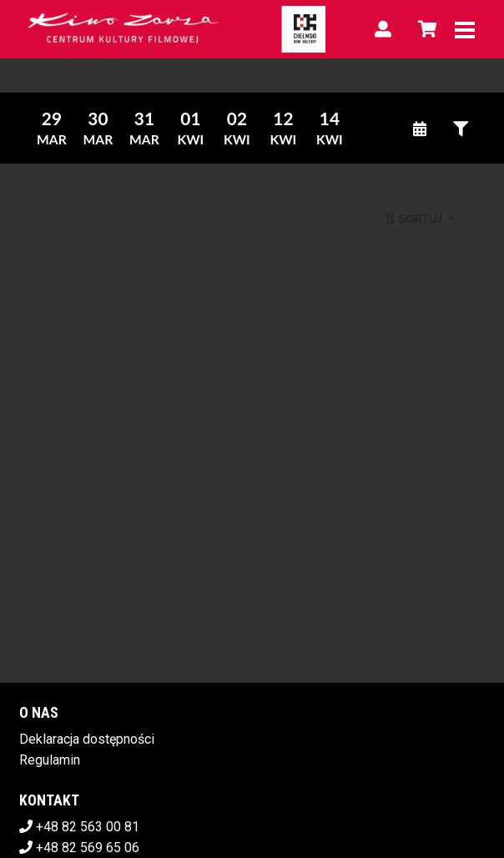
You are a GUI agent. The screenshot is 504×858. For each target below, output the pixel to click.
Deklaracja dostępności (87, 739)
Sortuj (414, 218)
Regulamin (50, 760)
